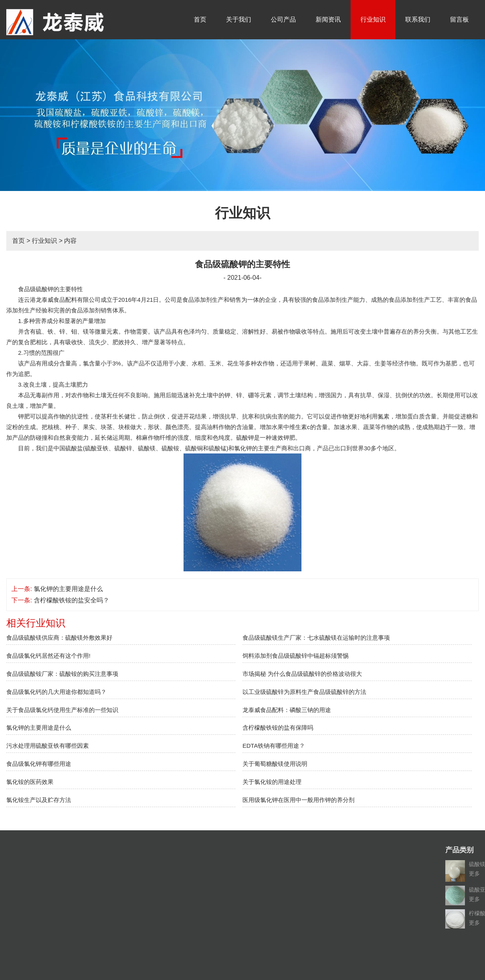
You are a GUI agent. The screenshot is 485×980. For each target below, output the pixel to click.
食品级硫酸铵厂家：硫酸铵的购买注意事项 (62, 674)
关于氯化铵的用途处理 (272, 782)
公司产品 (283, 19)
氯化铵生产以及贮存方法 (39, 800)
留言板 (459, 19)
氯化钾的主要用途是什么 (68, 589)
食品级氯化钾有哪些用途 (39, 764)
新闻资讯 (328, 19)
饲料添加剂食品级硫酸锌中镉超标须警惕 (296, 656)
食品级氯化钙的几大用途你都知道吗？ (56, 692)
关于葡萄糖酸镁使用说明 (275, 764)
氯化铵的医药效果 (30, 782)
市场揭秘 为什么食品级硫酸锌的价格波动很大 (302, 674)
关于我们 (239, 19)
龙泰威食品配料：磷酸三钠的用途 (287, 710)
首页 (200, 19)
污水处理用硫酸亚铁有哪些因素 (48, 746)
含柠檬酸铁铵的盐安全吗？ (72, 600)
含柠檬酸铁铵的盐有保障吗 (278, 728)
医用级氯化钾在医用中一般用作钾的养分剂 (299, 800)
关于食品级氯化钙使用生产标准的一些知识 (62, 710)
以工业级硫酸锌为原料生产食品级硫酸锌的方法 (304, 692)
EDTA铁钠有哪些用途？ (274, 746)
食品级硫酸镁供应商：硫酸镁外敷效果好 (59, 638)
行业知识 (373, 19)
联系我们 (418, 19)
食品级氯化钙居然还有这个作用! (48, 656)
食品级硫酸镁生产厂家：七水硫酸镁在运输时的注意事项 (316, 638)
